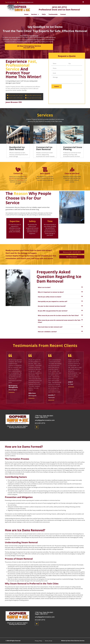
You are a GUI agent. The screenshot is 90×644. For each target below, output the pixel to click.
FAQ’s (44, 14)
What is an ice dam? (44, 287)
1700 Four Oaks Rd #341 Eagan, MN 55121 (44, 417)
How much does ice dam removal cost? (50, 327)
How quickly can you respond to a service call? (53, 301)
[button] (61, 287)
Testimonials (53, 14)
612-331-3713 (40, 423)
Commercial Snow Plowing (73, 148)
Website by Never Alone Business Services (73, 641)
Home (26, 14)
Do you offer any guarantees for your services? (53, 311)
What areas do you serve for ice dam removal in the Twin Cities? (58, 315)
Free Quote (21, 180)
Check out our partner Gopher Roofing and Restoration (17, 427)
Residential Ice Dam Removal (17, 148)
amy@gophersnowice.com (45, 420)
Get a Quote (45, 173)
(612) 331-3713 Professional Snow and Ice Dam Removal (59, 8)
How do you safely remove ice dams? (50, 297)
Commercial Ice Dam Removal (44, 148)
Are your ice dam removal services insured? (52, 306)
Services (35, 14)
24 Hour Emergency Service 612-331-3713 (29, 47)
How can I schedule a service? (47, 332)
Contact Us (18, 173)
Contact (63, 14)
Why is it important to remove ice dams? (51, 292)
